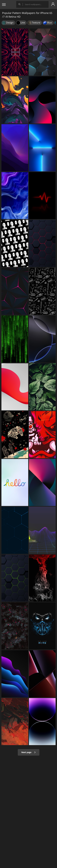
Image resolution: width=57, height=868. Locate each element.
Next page (29, 752)
